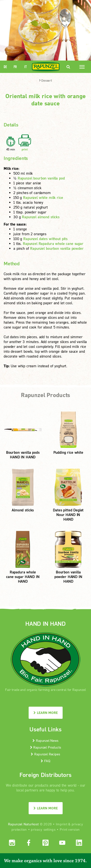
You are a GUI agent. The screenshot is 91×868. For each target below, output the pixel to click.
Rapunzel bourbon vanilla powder (57, 248)
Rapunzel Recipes (45, 754)
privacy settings (43, 829)
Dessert (45, 80)
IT (25, 67)
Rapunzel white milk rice (43, 197)
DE (5, 67)
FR (15, 67)
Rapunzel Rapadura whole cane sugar (53, 243)
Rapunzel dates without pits (45, 239)
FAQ (45, 761)
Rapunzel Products (46, 747)
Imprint (62, 824)
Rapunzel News (45, 740)
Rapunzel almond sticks (41, 217)
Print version (70, 829)
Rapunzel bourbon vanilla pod (41, 178)
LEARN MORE (46, 713)
